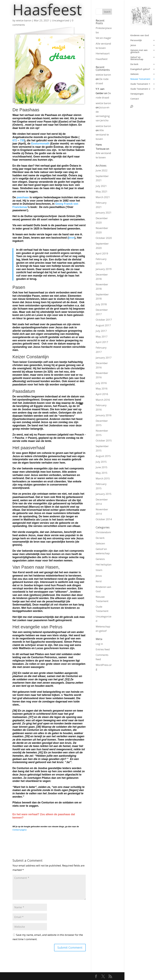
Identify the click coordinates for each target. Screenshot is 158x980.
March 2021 (103, 197)
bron (72, 238)
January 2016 (104, 415)
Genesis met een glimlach (139, 51)
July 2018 (101, 304)
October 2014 (104, 519)
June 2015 (102, 467)
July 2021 (101, 186)
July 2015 (101, 462)
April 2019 (102, 253)
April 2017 (102, 342)
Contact (135, 99)
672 (15, 140)
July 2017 (101, 331)
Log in (99, 644)
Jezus (133, 45)
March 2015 (103, 478)
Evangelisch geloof (140, 69)
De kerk (100, 538)
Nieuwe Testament (140, 79)
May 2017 (102, 337)
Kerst (99, 581)
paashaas (23, 197)
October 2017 (104, 320)
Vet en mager (103, 38)
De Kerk (134, 64)
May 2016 (102, 388)
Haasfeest (102, 59)
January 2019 (104, 269)
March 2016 (103, 400)
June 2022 (102, 170)
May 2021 (102, 191)
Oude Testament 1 (140, 84)
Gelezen (135, 74)
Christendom (103, 532)
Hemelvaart (103, 53)
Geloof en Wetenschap (137, 58)
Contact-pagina (20, 830)
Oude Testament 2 (140, 89)
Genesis (100, 559)
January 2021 (104, 213)
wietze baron (24, 20)
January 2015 (104, 494)
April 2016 (102, 394)
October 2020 (104, 238)
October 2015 (104, 440)
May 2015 (102, 473)
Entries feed (103, 649)
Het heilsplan (104, 564)
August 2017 (103, 325)
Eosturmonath (40, 144)
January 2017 (104, 358)
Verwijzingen (137, 94)
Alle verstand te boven (102, 135)
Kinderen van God (140, 36)
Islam (99, 570)
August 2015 (103, 456)
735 (22, 140)
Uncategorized (61, 20)
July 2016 (101, 383)
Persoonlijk (136, 40)
